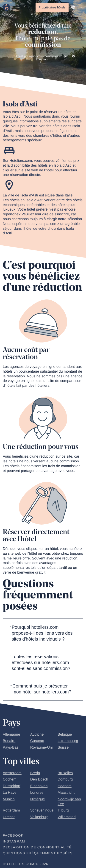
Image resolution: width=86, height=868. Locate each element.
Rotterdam (11, 811)
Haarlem (64, 787)
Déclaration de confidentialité (37, 848)
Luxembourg (68, 741)
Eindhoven (39, 787)
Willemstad (67, 818)
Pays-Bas (11, 748)
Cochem (10, 780)
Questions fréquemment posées (38, 854)
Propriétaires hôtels (52, 7)
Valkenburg (39, 818)
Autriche (37, 735)
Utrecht (9, 818)
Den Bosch (39, 780)
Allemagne (11, 735)
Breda (35, 773)
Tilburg (63, 811)
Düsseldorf (11, 787)
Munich (9, 800)
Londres (37, 793)
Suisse (63, 748)
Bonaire (9, 741)
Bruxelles (65, 773)
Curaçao (37, 741)
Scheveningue (42, 811)
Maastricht (66, 793)
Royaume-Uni (42, 748)
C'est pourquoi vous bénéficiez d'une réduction (46, 58)
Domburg (65, 780)
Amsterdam (12, 773)
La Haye (10, 793)
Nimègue (38, 800)
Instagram (14, 842)
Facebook (13, 836)
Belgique (65, 735)
